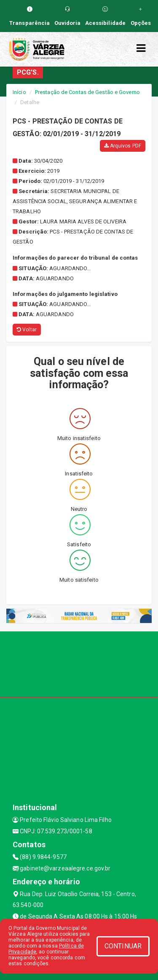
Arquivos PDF (123, 146)
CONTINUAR (123, 946)
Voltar (27, 330)
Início (19, 92)
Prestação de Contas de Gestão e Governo (87, 92)
